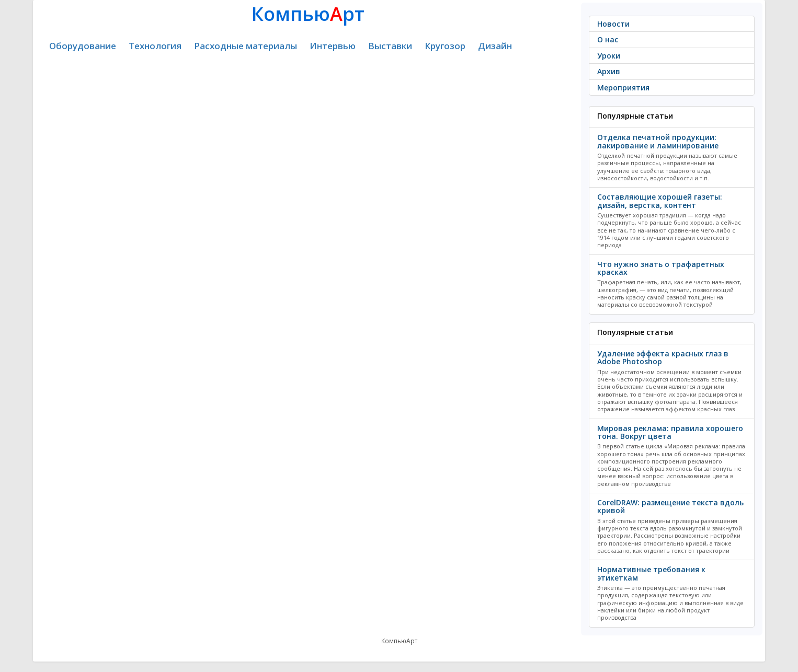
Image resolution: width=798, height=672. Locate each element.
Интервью (333, 46)
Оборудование (83, 46)
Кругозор (445, 46)
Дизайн (495, 46)
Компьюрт (308, 14)
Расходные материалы (246, 46)
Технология (155, 46)
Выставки (390, 46)
